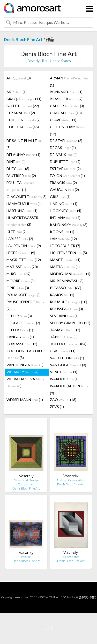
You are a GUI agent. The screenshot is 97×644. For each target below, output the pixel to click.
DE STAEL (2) (66, 141)
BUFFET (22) (23, 106)
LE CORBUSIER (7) (65, 246)
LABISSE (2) (20, 239)
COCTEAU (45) (23, 127)
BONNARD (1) (66, 92)
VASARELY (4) (23, 372)
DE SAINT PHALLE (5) (25, 144)
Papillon (26, 557)
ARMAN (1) (69, 82)
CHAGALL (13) (66, 113)
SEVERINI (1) (64, 316)
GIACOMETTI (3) (27, 197)
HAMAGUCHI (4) (24, 204)
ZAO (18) (63, 400)
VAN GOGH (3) (68, 365)
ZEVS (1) (57, 407)
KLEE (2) (17, 232)
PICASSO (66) (66, 288)
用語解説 (82, 597)
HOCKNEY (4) (66, 211)
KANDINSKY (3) (69, 225)
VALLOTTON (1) (67, 358)
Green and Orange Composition (26, 482)
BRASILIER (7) (66, 99)
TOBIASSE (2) (22, 344)
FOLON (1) (67, 176)
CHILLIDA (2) (24, 120)
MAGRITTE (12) (24, 260)
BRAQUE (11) (24, 99)
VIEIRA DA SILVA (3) (25, 382)
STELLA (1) (20, 330)
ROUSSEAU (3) (66, 309)
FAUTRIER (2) (21, 176)
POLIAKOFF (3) (24, 295)
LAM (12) (63, 239)
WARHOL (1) (64, 379)
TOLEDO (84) (68, 344)
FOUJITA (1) (20, 186)
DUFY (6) (18, 169)
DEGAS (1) (63, 148)
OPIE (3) (18, 288)
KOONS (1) (62, 232)
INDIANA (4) (65, 218)
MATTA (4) (65, 267)
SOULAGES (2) (23, 323)
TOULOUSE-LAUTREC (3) (25, 354)
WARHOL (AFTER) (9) (69, 389)
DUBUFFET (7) (65, 162)
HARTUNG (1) (22, 211)
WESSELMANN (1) (25, 400)
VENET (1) (64, 372)
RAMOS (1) (62, 295)
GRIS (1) (60, 197)
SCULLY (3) (19, 316)
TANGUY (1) (20, 337)
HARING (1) (64, 204)
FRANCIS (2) (63, 183)
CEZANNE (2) (21, 113)
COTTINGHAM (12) (68, 130)
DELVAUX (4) (64, 155)
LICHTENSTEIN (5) (68, 253)
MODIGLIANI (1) (70, 274)
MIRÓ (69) (18, 274)
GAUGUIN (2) (64, 190)
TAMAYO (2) (65, 330)
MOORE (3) (21, 281)
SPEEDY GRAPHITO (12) (70, 323)
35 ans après (71, 557)
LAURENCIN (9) (24, 246)
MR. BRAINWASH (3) (67, 281)
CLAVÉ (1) (63, 120)
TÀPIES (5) (64, 337)
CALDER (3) (67, 106)
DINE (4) (16, 162)
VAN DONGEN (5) (25, 365)
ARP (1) (17, 92)
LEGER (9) (21, 253)
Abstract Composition (71, 480)
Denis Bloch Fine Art (23, 39)
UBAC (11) (63, 351)
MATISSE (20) (22, 267)
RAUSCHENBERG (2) (26, 305)
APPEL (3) (19, 78)
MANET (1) (65, 260)
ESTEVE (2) (65, 169)
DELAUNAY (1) (23, 155)
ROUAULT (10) (69, 302)
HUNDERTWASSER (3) (22, 221)
